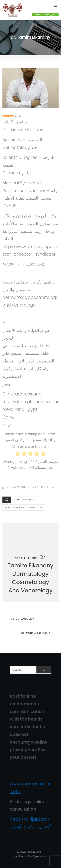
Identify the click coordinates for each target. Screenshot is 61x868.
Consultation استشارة (45, 15)
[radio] (18, 454)
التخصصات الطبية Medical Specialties (24, 507)
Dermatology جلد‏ (25, 500)
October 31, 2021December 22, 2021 (25, 487)
